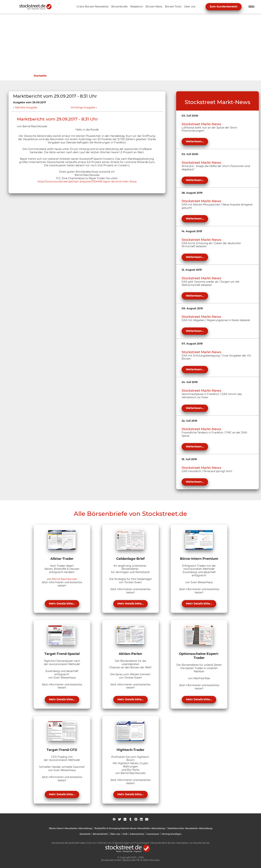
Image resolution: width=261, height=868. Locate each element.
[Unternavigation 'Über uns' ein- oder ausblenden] (190, 7)
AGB (125, 834)
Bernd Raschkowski (65, 579)
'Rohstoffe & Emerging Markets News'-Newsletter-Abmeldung (129, 828)
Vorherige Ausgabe (83, 108)
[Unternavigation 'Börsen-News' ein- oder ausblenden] (154, 7)
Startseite (40, 76)
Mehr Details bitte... (62, 604)
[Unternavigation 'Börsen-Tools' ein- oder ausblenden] (173, 7)
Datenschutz (137, 834)
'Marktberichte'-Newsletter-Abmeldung (190, 828)
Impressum (153, 834)
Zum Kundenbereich (224, 7)
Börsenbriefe (100, 834)
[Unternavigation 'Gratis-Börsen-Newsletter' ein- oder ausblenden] (93, 7)
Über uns (115, 834)
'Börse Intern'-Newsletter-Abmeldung (70, 828)
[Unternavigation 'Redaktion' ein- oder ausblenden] (137, 7)
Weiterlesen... (195, 141)
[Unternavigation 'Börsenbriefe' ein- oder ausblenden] (119, 7)
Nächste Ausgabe (26, 108)
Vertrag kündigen (172, 834)
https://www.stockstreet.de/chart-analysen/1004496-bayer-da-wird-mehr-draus (87, 182)
